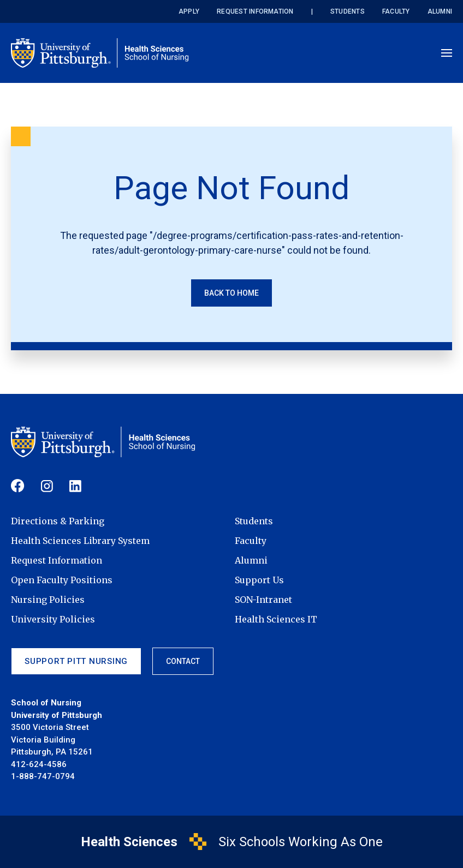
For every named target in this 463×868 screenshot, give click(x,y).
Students (348, 11)
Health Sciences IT (276, 619)
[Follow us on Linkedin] (75, 486)
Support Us (259, 580)
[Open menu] (447, 53)
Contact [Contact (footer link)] (183, 661)
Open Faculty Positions (62, 580)
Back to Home (231, 293)
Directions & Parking (58, 521)
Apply (189, 11)
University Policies (53, 619)
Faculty (396, 11)
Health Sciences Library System (80, 541)
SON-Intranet (263, 600)
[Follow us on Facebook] (18, 486)
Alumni (440, 11)
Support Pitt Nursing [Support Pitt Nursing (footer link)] (76, 661)
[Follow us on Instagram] (47, 486)
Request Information (255, 11)
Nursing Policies (48, 600)
